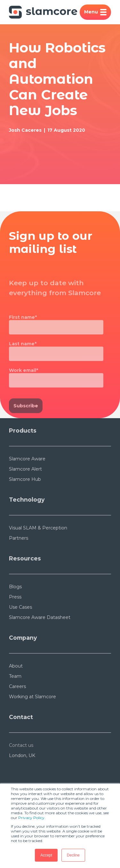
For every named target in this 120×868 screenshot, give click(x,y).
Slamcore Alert (25, 469)
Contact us (21, 745)
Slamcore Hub (25, 479)
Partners (19, 538)
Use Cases (20, 607)
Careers (17, 686)
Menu (95, 12)
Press (15, 597)
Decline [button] (73, 855)
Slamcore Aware (27, 459)
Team (15, 676)
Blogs (15, 587)
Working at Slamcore (32, 697)
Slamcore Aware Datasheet (40, 617)
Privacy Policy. (32, 818)
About (16, 666)
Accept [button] (46, 855)
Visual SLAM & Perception (38, 528)
